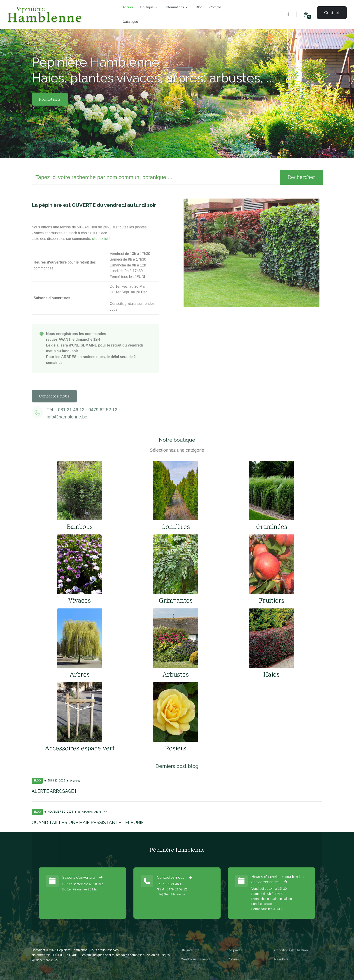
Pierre (75, 781)
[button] (149, 7)
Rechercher (301, 177)
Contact (332, 13)
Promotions (50, 105)
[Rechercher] (156, 177)
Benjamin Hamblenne (94, 812)
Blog (37, 781)
